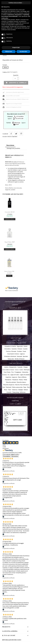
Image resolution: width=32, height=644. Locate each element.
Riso (28, 387)
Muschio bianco (21, 382)
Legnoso (22, 354)
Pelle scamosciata (17, 387)
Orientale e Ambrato (10, 356)
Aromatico (8, 349)
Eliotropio (27, 370)
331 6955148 (18, 119)
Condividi (11, 134)
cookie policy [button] (5, 18)
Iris (9, 375)
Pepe (25, 387)
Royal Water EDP (10, 242)
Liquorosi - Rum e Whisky (19, 377)
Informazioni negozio (12, 640)
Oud (4, 387)
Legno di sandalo (25, 375)
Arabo (26, 346)
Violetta (9, 392)
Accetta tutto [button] (23, 52)
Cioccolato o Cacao (8, 370)
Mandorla (15, 380)
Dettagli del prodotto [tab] (13, 148)
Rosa (6, 390)
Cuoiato (25, 349)
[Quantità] (15, 78)
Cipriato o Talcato (17, 349)
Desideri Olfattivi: (7, 137)
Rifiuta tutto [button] (9, 52)
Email (16, 125)
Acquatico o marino (10, 346)
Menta (21, 380)
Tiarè (9, 390)
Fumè (24, 351)
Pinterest (21, 134)
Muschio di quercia (9, 385)
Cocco (17, 370)
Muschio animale (11, 382)
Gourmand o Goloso (13, 354)
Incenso (5, 375)
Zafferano (23, 392)
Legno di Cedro (15, 375)
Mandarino (8, 380)
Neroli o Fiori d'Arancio (22, 385)
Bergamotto (13, 367)
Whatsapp (16, 123)
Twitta (16, 134)
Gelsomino (25, 372)
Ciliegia (25, 367)
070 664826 (19, 117)
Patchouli (8, 387)
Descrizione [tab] (10, 145)
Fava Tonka (7, 372)
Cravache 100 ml (10, 212)
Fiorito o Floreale (11, 351)
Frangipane (18, 372)
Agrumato (20, 346)
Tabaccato (11, 359)
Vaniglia (21, 390)
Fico (13, 372)
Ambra (6, 367)
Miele (25, 380)
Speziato (15, 136)
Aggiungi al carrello (16, 83)
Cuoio (21, 370)
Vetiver (26, 390)
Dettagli (9, 276)
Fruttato (19, 351)
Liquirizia (8, 377)
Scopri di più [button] (16, 47)
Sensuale (19, 356)
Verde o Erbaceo (20, 359)
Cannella (20, 367)
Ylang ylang (15, 392)
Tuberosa (15, 390)
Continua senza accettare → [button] (16, 3)
